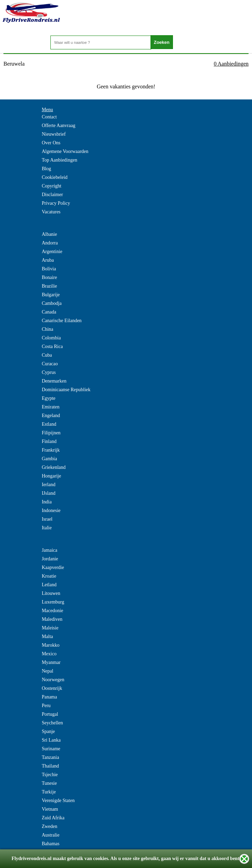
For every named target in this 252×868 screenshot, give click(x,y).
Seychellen (52, 723)
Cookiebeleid (55, 177)
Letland (49, 585)
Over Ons (51, 143)
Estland (49, 424)
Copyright (52, 186)
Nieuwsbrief (54, 134)
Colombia (51, 338)
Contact (49, 117)
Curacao (50, 364)
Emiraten (51, 407)
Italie (47, 528)
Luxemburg (53, 602)
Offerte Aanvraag (59, 126)
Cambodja (52, 303)
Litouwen (51, 593)
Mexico (49, 654)
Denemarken (54, 381)
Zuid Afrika (53, 818)
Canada (49, 312)
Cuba (47, 355)
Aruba (48, 260)
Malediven (52, 619)
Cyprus (49, 372)
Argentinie (52, 252)
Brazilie (49, 286)
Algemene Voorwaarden (65, 151)
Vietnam (50, 809)
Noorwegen (53, 680)
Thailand (50, 766)
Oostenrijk (52, 688)
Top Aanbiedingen (60, 160)
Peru (46, 706)
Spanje (48, 731)
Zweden (50, 826)
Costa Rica (52, 346)
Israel (47, 519)
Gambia (49, 459)
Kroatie (49, 576)
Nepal (47, 671)
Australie (51, 835)
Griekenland (54, 467)
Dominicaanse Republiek (66, 390)
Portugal (50, 714)
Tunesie (49, 783)
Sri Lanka (51, 740)
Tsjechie (50, 775)
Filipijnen (51, 433)
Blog (46, 169)
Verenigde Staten (58, 801)
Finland (49, 441)
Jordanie (50, 559)
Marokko (51, 645)
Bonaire (49, 277)
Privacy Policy (56, 203)
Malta (47, 636)
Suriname (51, 749)
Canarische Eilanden (62, 321)
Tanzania (50, 757)
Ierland (49, 485)
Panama (49, 697)
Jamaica (50, 550)
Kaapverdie (53, 567)
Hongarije (51, 476)
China (47, 329)
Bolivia (49, 269)
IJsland (49, 493)
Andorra (50, 243)
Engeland (51, 416)
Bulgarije (51, 295)
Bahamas (51, 844)
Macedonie (52, 611)
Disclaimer (52, 195)
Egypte (49, 398)
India (47, 502)
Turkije (49, 792)
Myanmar (51, 662)
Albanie (49, 234)
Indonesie (51, 510)
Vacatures (51, 212)
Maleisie (50, 628)
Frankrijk (51, 450)
